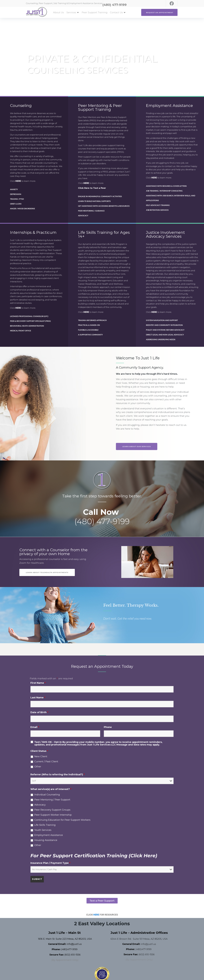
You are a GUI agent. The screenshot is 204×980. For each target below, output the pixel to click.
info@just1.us (74, 944)
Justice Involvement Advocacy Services (165, 234)
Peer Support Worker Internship (53, 815)
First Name (38, 683)
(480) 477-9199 (102, 521)
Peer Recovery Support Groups (52, 810)
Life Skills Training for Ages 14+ (104, 234)
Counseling (21, 106)
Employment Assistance (169, 106)
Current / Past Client (46, 762)
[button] (73, 13)
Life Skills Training (45, 825)
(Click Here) (143, 856)
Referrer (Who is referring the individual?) (58, 775)
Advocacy (40, 805)
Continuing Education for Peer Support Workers (62, 820)
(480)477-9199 (69, 949)
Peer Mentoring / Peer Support (52, 800)
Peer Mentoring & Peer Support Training (100, 107)
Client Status (39, 751)
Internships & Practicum (33, 232)
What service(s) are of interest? (51, 789)
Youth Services (43, 830)
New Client (41, 756)
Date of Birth (39, 712)
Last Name (38, 698)
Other (38, 767)
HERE (18, 181)
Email (35, 727)
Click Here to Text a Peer (92, 188)
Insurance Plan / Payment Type (50, 863)
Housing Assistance (46, 840)
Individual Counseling (47, 795)
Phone (108, 727)
